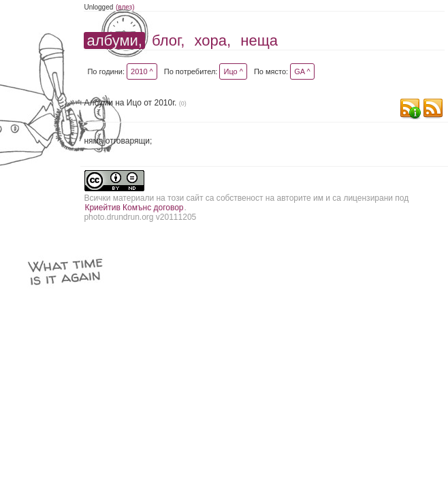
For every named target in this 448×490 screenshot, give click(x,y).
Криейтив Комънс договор (134, 208)
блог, (168, 40)
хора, (213, 40)
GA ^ (302, 71)
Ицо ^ (233, 71)
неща (259, 40)
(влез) (125, 7)
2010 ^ (142, 71)
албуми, (114, 40)
